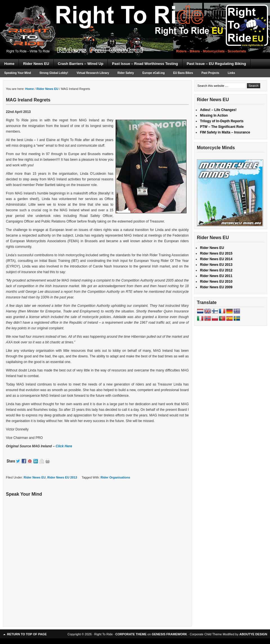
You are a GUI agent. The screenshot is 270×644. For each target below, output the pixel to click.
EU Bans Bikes (183, 73)
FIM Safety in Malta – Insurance (225, 132)
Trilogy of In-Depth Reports (222, 121)
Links (231, 73)
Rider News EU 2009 (216, 287)
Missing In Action (214, 115)
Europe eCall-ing (153, 73)
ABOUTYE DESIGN (253, 634)
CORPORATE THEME (131, 634)
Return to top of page (27, 634)
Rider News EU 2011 (216, 276)
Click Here (64, 446)
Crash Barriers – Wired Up (81, 64)
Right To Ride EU (135, 20)
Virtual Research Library (93, 73)
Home (9, 64)
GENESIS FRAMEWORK (169, 634)
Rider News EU (36, 64)
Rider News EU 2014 (216, 259)
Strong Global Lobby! (54, 73)
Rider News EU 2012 (216, 270)
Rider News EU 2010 (216, 282)
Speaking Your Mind (18, 73)
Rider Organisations (115, 477)
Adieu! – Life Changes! (218, 110)
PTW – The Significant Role (222, 127)
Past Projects (210, 73)
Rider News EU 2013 (62, 477)
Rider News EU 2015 (216, 253)
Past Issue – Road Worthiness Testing (145, 64)
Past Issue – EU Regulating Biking (216, 64)
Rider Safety (126, 73)
